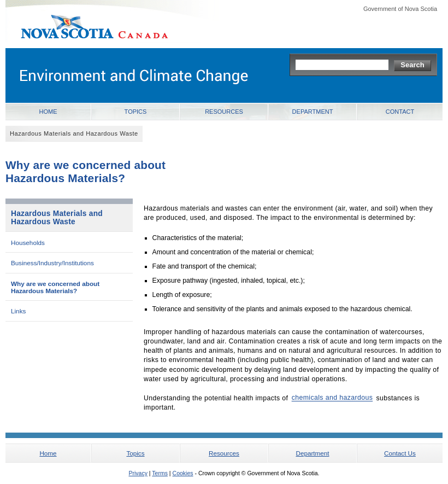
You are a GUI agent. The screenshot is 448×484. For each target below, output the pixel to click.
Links (18, 311)
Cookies (183, 473)
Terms (160, 473)
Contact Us (400, 453)
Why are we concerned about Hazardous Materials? (55, 287)
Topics (136, 112)
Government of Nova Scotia (400, 9)
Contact (400, 112)
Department (313, 112)
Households (28, 243)
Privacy (138, 473)
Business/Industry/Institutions (52, 263)
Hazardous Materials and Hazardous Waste (57, 218)
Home (48, 112)
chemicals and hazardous (332, 398)
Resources (224, 112)
